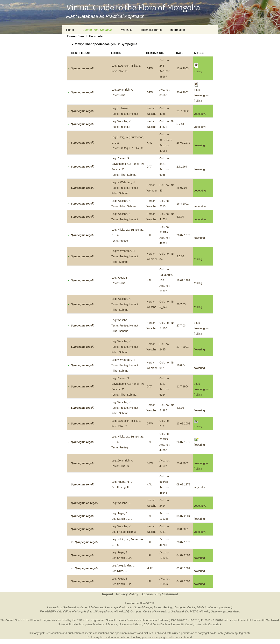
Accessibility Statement (160, 594)
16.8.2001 (183, 204)
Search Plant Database (97, 30)
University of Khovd (131, 624)
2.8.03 (180, 256)
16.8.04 (181, 365)
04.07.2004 (183, 555)
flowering (199, 145)
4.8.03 (180, 408)
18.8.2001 (183, 529)
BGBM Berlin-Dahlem (157, 624)
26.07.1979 (183, 143)
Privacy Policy (127, 594)
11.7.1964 (183, 386)
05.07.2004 (183, 516)
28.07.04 (182, 188)
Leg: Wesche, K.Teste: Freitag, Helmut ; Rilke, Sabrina (126, 304)
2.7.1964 (182, 167)
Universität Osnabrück (208, 624)
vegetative (200, 114)
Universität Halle (68, 624)
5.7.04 (180, 124)
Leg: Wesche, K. (121, 503)
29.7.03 (181, 304)
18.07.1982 (183, 280)
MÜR (150, 568)
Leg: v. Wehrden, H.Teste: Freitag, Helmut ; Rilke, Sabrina (126, 188)
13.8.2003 (183, 68)
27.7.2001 (183, 347)
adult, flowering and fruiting (202, 328)
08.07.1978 (183, 484)
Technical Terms (151, 30)
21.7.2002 (183, 111)
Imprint (108, 594)
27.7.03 (181, 326)
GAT (149, 167)
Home (70, 30)
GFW (150, 68)
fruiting (198, 259)
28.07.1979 (183, 542)
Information (178, 30)
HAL (149, 143)
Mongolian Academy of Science (98, 624)
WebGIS (127, 30)
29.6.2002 (183, 463)
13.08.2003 (183, 423)
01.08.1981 (183, 568)
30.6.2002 (183, 92)
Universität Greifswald (266, 620)
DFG (79, 620)
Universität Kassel (182, 624)
